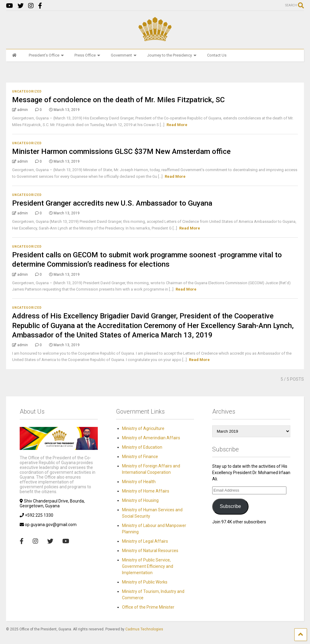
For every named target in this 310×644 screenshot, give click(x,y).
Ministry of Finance (140, 457)
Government (124, 55)
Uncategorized (27, 91)
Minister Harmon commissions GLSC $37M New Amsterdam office (121, 151)
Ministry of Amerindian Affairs (151, 438)
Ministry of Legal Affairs (145, 541)
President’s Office (46, 55)
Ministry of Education (142, 447)
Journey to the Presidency (172, 55)
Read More (177, 125)
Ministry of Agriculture (143, 428)
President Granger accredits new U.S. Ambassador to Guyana (112, 203)
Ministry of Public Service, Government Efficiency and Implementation (148, 566)
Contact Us (217, 55)
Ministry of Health (139, 482)
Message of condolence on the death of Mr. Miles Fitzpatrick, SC (118, 100)
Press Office (87, 55)
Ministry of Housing (140, 500)
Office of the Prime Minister (148, 607)
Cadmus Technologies (144, 629)
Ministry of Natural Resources (150, 551)
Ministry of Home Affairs (146, 491)
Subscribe (230, 506)
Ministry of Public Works (145, 582)
